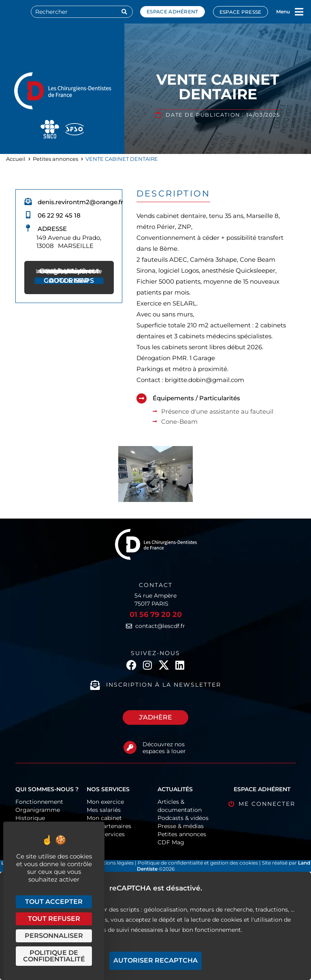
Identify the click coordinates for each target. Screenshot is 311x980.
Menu (283, 12)
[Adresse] (28, 228)
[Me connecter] (231, 804)
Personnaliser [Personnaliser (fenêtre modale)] (54, 936)
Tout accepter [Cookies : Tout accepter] (54, 902)
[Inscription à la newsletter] (95, 685)
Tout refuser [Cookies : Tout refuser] (54, 919)
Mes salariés (104, 810)
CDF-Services (106, 834)
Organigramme (38, 810)
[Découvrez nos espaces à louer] (130, 747)
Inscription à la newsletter (164, 685)
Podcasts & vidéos (183, 818)
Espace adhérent (173, 12)
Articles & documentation (180, 806)
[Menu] (299, 12)
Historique (30, 818)
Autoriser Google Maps (69, 281)
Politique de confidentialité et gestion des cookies (198, 863)
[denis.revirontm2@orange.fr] (28, 201)
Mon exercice (105, 802)
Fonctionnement (39, 802)
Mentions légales (114, 863)
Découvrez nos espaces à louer (164, 748)
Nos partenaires (109, 826)
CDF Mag (171, 842)
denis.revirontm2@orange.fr (80, 202)
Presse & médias (181, 826)
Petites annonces (55, 159)
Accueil (16, 159)
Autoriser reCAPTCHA (155, 960)
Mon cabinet (104, 818)
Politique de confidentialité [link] (54, 956)
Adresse (52, 229)
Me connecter (267, 804)
